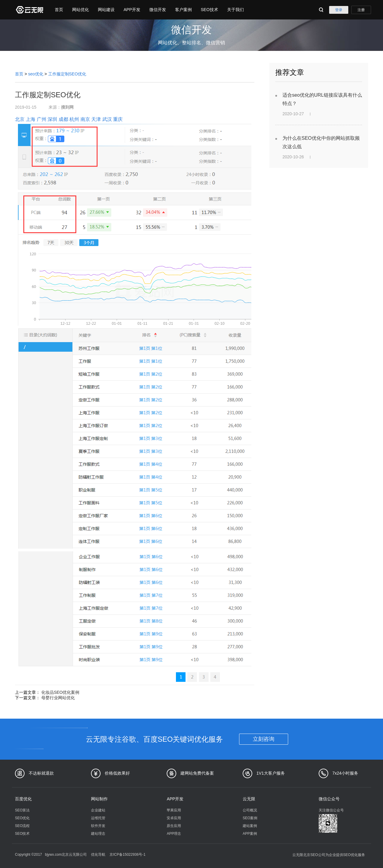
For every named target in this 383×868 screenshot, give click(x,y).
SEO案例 (250, 818)
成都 (63, 119)
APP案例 (250, 834)
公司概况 (250, 810)
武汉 (107, 119)
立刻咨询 (264, 739)
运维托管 (98, 818)
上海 (31, 119)
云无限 (249, 799)
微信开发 (158, 10)
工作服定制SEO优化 (67, 74)
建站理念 (98, 834)
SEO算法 (22, 810)
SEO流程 (22, 826)
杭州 (74, 119)
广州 (42, 119)
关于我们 (235, 10)
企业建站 (98, 810)
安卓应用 (174, 818)
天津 (96, 119)
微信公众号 (329, 799)
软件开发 (98, 826)
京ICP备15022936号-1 (127, 855)
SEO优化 (22, 818)
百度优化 (23, 799)
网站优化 (80, 10)
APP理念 (174, 834)
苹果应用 (174, 810)
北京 (20, 119)
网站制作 (99, 799)
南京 (85, 119)
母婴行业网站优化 (58, 698)
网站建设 (106, 10)
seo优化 (36, 74)
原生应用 (174, 826)
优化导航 (98, 855)
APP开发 (132, 10)
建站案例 (250, 826)
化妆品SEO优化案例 (60, 692)
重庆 (118, 119)
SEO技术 (209, 10)
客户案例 (183, 10)
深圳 (52, 119)
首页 (59, 10)
